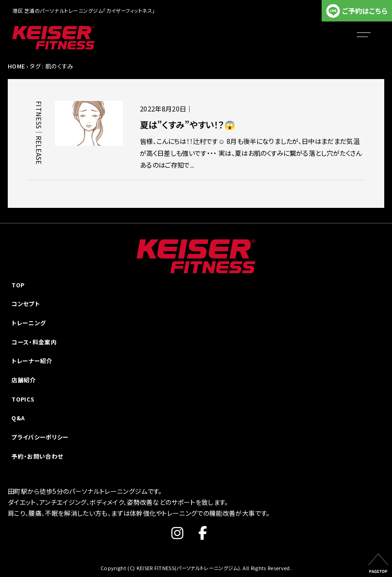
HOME (16, 66)
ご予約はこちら (365, 11)
